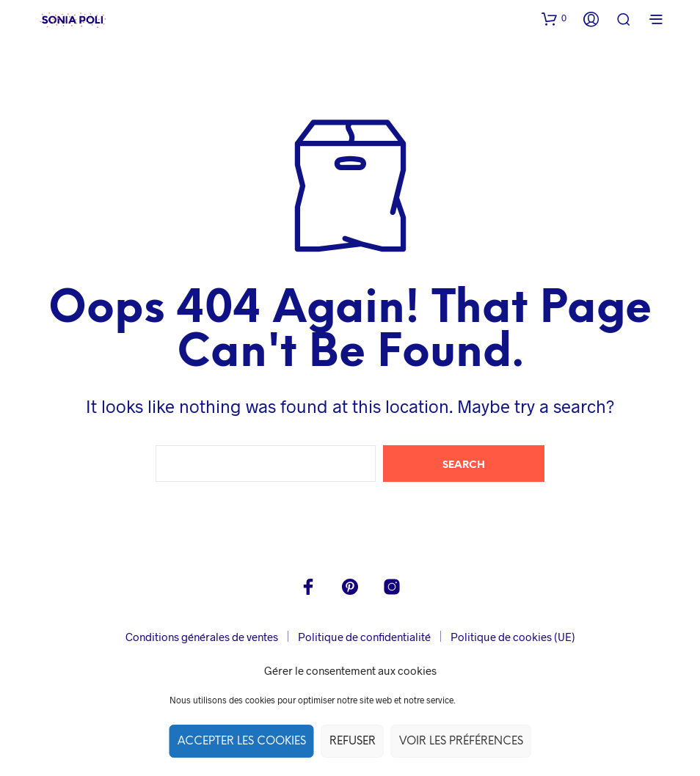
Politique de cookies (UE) (513, 637)
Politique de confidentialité (364, 637)
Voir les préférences (461, 742)
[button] (554, 18)
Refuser (353, 742)
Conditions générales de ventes (202, 637)
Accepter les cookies (242, 742)
